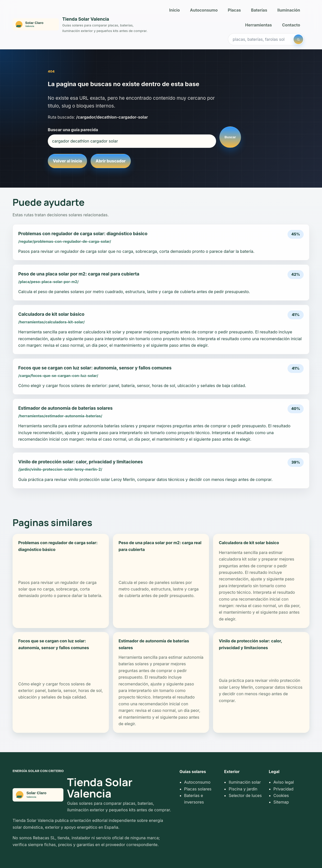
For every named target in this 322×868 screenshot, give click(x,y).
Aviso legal (284, 782)
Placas (234, 10)
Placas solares (198, 789)
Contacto (291, 25)
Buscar (230, 137)
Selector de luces (245, 795)
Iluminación (289, 10)
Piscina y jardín (243, 789)
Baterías (259, 10)
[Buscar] (298, 39)
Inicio (175, 10)
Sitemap (281, 802)
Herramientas (259, 25)
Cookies (281, 795)
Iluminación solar (245, 782)
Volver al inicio (67, 161)
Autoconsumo (204, 10)
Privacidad (284, 789)
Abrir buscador (111, 161)
